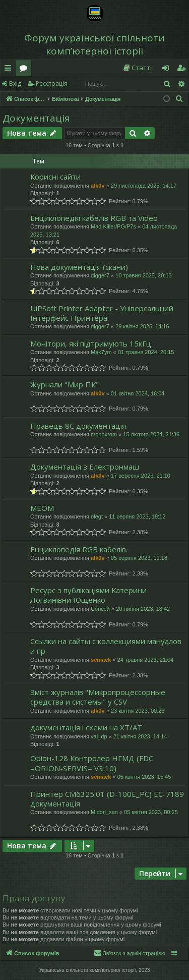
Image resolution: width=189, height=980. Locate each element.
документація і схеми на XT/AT (86, 727)
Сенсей (100, 609)
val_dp (99, 736)
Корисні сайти (55, 177)
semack (101, 660)
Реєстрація (52, 83)
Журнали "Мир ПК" (65, 384)
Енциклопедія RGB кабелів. (79, 549)
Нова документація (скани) (79, 267)
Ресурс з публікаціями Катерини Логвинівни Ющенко (88, 595)
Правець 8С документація (78, 426)
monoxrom (104, 434)
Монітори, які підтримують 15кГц (91, 343)
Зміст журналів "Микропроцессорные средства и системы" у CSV (98, 697)
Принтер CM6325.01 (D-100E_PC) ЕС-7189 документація (107, 799)
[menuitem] (137, 68)
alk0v (98, 186)
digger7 (100, 275)
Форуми (25, 70)
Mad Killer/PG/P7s (113, 226)
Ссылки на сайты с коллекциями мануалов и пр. (106, 646)
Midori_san (104, 812)
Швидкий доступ (10, 70)
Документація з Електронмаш (85, 467)
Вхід (15, 83)
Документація (36, 118)
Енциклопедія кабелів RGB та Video (94, 218)
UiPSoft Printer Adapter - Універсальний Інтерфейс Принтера (102, 313)
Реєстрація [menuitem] (183, 70)
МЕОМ (42, 508)
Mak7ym (101, 352)
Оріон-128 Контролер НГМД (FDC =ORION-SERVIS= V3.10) (92, 763)
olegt (97, 516)
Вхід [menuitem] (169, 70)
